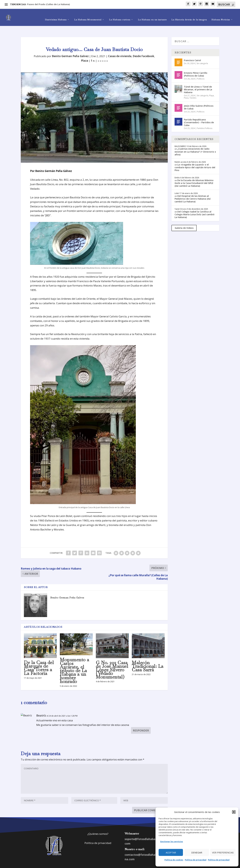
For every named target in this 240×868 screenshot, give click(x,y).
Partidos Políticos (205, 119)
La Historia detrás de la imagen (189, 15)
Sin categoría (202, 54)
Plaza (85, 51)
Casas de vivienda (120, 46)
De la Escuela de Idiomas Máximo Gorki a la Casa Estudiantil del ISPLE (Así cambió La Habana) (194, 173)
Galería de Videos (184, 218)
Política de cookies (174, 860)
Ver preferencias (223, 852)
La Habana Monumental (88, 15)
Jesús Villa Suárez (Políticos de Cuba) (199, 98)
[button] (234, 812)
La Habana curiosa (120, 15)
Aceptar (171, 852)
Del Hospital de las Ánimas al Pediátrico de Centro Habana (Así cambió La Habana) (193, 189)
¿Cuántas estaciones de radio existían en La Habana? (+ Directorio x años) (195, 142)
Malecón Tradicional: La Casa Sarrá (148, 657)
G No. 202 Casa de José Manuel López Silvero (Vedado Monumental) (112, 660)
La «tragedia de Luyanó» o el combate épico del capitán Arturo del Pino (195, 158)
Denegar (197, 852)
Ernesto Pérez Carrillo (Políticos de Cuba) (196, 65)
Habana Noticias (221, 15)
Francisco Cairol (192, 51)
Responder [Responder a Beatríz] (141, 721)
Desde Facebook (143, 46)
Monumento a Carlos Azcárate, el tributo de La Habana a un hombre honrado (74, 661)
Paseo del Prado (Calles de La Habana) (49, 4)
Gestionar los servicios (172, 842)
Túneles (193, 88)
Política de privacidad (196, 860)
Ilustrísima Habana (56, 15)
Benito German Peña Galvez (70, 46)
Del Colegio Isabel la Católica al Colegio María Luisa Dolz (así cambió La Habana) (194, 205)
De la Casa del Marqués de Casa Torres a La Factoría (39, 658)
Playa (211, 86)
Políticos (201, 69)
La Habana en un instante (152, 15)
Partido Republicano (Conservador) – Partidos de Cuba (199, 113)
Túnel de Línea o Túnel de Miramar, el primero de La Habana (198, 80)
